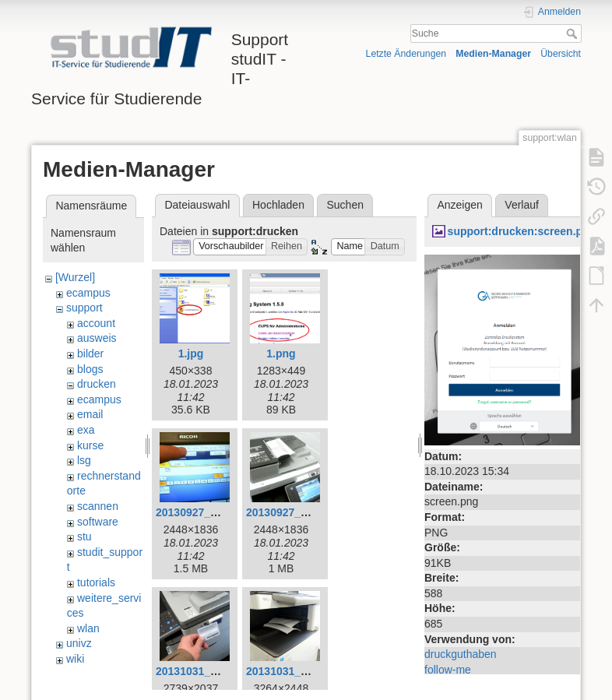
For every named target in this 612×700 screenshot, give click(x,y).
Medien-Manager (493, 54)
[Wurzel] (75, 277)
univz (79, 643)
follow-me (448, 670)
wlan (88, 628)
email (90, 414)
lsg (84, 460)
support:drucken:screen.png (522, 231)
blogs (90, 369)
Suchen (345, 205)
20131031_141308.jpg (301, 671)
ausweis (97, 338)
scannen (98, 506)
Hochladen (278, 205)
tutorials (96, 582)
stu (84, 536)
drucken (97, 384)
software (98, 522)
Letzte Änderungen (406, 54)
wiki (75, 659)
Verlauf (522, 205)
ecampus (88, 293)
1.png (281, 354)
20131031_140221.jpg (211, 671)
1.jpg (191, 354)
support (84, 308)
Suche (573, 33)
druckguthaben (461, 654)
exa (86, 430)
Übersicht (561, 54)
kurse (90, 445)
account (96, 323)
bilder (90, 354)
